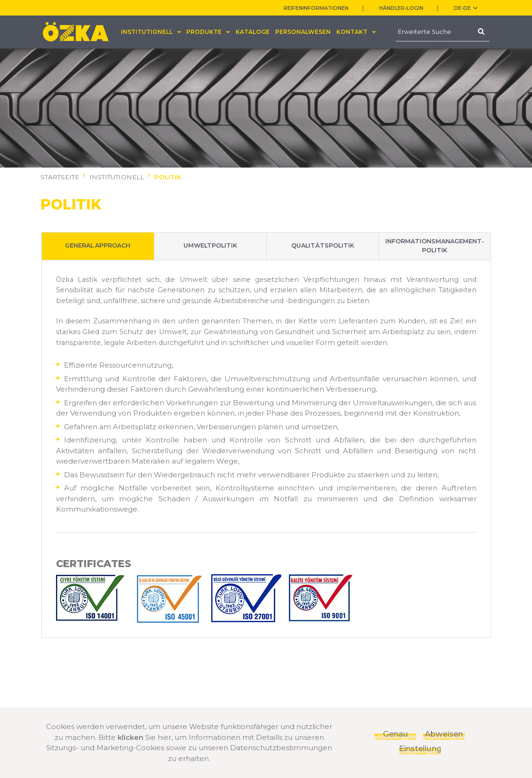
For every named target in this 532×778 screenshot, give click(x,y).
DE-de (466, 8)
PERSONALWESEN (303, 32)
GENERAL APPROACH (98, 247)
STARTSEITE (60, 177)
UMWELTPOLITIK (210, 247)
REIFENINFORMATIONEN (316, 8)
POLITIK (168, 177)
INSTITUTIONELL (117, 177)
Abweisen (444, 734)
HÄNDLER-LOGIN (401, 8)
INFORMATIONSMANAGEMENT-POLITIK (435, 247)
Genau (396, 734)
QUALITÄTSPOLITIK (322, 247)
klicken (131, 737)
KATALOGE (253, 32)
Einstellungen (420, 748)
